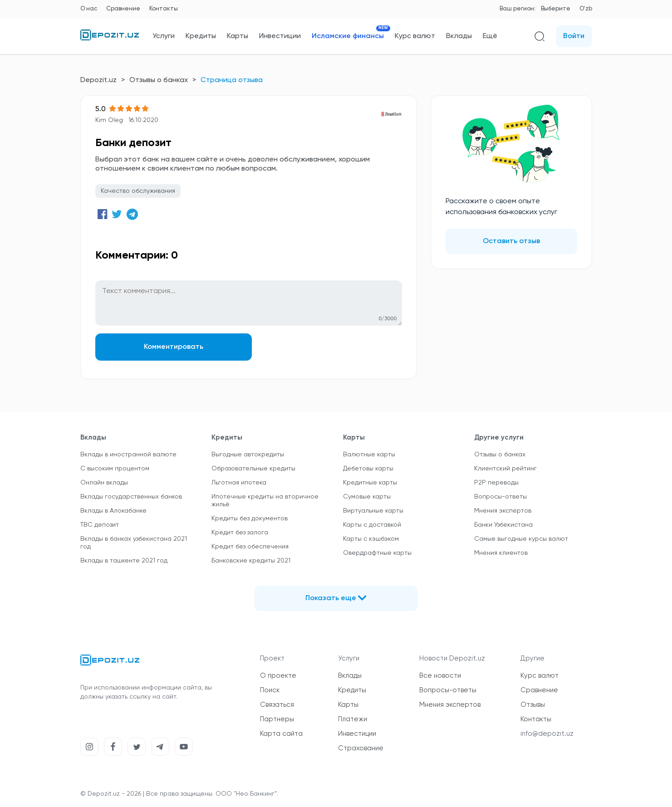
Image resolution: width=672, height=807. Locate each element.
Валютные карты (369, 455)
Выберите (556, 9)
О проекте (278, 676)
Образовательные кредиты (253, 469)
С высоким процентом (115, 469)
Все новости (440, 676)
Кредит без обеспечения (250, 547)
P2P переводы (496, 483)
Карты (238, 36)
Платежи (353, 719)
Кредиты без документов (250, 518)
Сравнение (123, 9)
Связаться (277, 705)
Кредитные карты (370, 483)
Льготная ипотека (239, 483)
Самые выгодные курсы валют (521, 539)
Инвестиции (280, 36)
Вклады (459, 36)
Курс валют (415, 36)
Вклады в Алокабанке (113, 511)
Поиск (270, 690)
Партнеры (277, 719)
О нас (89, 9)
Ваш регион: (517, 9)
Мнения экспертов (503, 511)
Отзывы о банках (159, 80)
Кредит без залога (240, 533)
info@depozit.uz (547, 734)
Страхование (361, 748)
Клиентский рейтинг (505, 469)
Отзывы (533, 705)
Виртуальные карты (373, 511)
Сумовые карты (367, 497)
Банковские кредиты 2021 (251, 561)
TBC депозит (100, 525)
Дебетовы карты (368, 469)
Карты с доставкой (372, 525)
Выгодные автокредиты (248, 455)
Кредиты (201, 36)
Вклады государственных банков (131, 497)
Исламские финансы (348, 36)
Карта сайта (281, 734)
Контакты (164, 9)
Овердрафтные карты (377, 553)
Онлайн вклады (104, 483)
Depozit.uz (98, 80)
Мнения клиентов (501, 553)
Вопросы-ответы (500, 497)
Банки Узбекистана (503, 525)
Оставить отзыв (511, 241)
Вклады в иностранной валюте (128, 455)
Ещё (490, 36)
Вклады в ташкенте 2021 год (124, 561)
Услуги (164, 36)
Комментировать (172, 347)
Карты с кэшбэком (371, 539)
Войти (574, 36)
